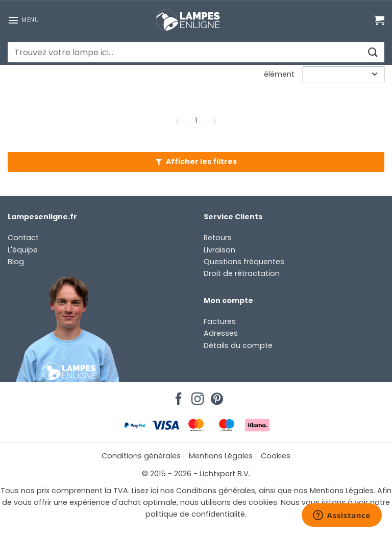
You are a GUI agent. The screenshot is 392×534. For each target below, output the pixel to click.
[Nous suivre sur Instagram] (196, 396)
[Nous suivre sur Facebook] (177, 396)
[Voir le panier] (379, 20)
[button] (23, 20)
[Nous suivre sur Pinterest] (215, 396)
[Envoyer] (372, 52)
